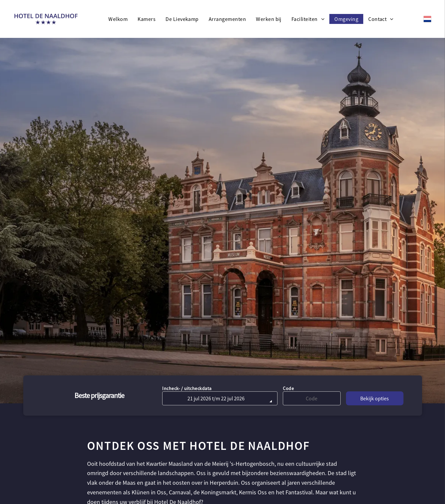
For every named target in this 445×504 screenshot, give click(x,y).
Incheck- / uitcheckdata (187, 388)
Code (288, 388)
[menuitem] (118, 19)
